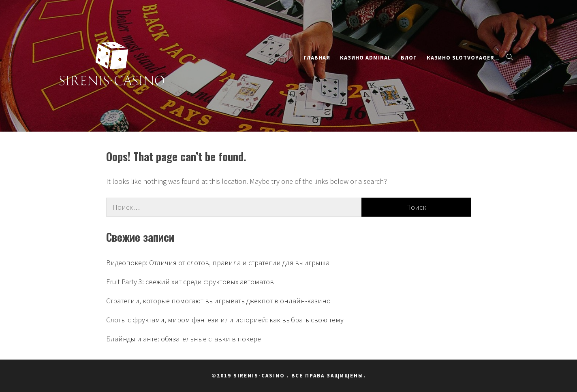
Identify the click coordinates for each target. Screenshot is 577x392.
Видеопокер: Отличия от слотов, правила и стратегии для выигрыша (218, 263)
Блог (409, 58)
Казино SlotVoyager (461, 58)
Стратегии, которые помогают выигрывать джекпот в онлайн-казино (218, 301)
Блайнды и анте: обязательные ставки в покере (184, 339)
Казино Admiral (365, 58)
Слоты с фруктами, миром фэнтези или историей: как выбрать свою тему (225, 320)
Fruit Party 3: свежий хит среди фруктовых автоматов (190, 282)
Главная (317, 58)
